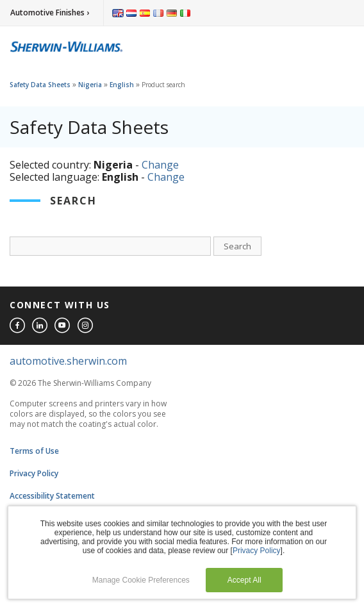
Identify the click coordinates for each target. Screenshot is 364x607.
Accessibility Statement (52, 496)
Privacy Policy (34, 473)
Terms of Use (34, 451)
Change (160, 165)
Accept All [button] (244, 580)
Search (237, 246)
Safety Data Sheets (40, 85)
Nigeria (90, 85)
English (122, 85)
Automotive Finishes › (50, 12)
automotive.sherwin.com (68, 361)
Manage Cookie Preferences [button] (141, 580)
